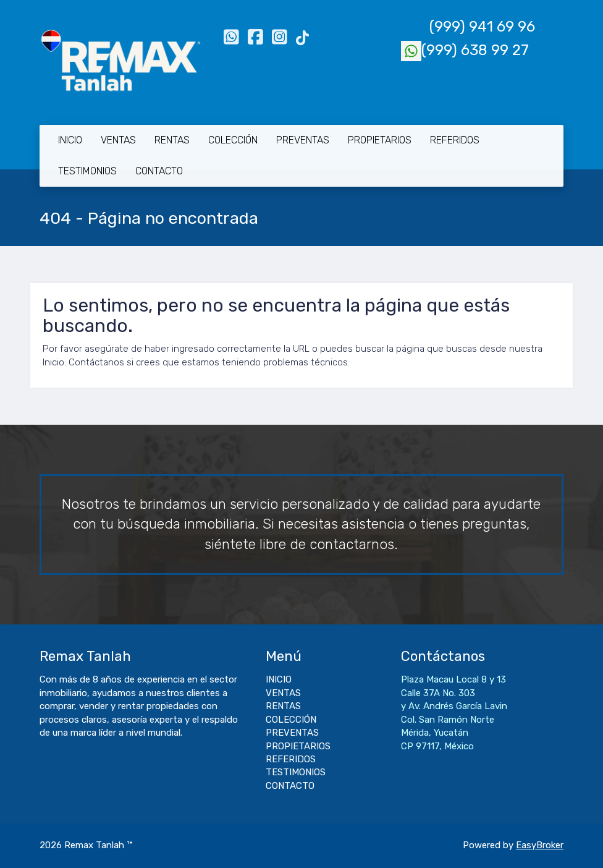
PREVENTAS (303, 140)
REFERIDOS (455, 140)
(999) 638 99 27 (465, 50)
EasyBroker (540, 845)
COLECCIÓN (233, 140)
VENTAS (118, 140)
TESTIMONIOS (87, 171)
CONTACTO (159, 171)
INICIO (70, 140)
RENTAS (172, 140)
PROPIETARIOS (380, 140)
